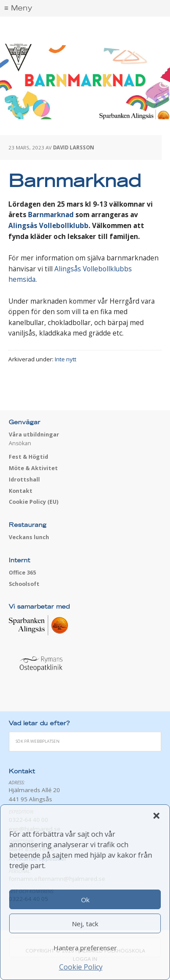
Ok (85, 900)
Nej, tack (85, 924)
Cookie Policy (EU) (34, 502)
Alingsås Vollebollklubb (48, 226)
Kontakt (21, 491)
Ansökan (20, 443)
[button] (156, 816)
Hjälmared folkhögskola (85, 31)
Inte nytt (66, 359)
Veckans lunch (29, 537)
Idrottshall (24, 480)
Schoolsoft (24, 584)
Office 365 (22, 573)
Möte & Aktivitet (33, 468)
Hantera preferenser (85, 948)
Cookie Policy (81, 967)
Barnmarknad (51, 215)
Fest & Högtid (28, 457)
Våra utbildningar (34, 435)
